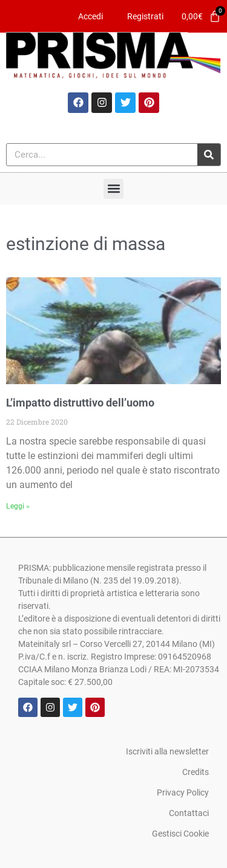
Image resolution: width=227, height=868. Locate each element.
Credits (196, 772)
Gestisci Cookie (180, 834)
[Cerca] (209, 155)
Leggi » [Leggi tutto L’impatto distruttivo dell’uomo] (18, 506)
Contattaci (189, 813)
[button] (113, 189)
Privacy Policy (183, 792)
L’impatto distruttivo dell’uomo (80, 403)
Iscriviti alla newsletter (167, 751)
